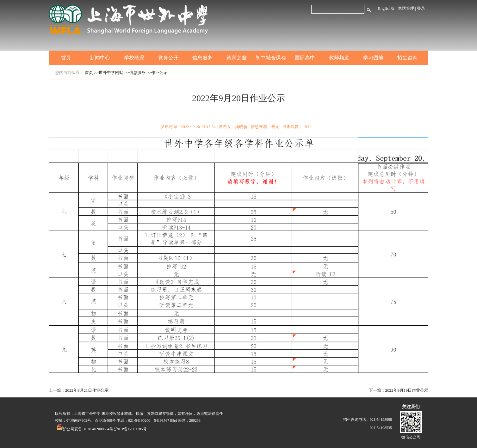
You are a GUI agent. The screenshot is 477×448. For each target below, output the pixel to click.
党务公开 (168, 58)
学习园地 (373, 58)
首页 (66, 58)
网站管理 (406, 8)
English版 (386, 8)
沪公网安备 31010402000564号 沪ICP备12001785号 (102, 429)
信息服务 (202, 58)
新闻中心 (100, 58)
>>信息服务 (135, 73)
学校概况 (134, 58)
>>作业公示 (157, 73)
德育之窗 (237, 58)
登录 (421, 8)
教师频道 (339, 58)
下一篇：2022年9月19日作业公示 (399, 390)
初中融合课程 (271, 58)
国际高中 (305, 58)
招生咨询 (407, 58)
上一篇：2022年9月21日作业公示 (79, 390)
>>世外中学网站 (109, 73)
